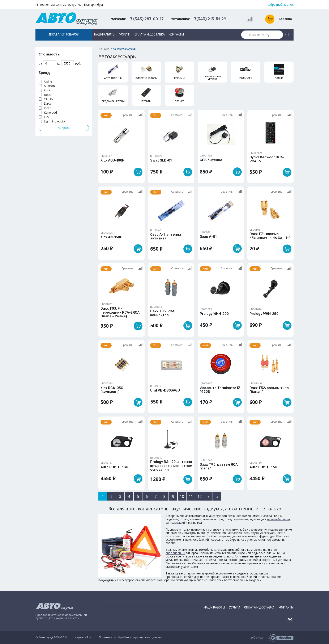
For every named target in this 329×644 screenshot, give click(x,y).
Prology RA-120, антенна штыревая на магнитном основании (171, 466)
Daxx (47, 103)
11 (191, 496)
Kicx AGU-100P (112, 160)
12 (200, 496)
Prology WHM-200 (214, 314)
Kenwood (50, 112)
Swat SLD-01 (161, 160)
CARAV (48, 99)
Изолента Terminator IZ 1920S (220, 390)
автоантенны (175, 553)
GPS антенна (211, 160)
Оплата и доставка (150, 35)
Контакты (176, 35)
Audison (49, 86)
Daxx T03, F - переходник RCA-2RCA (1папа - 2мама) (120, 312)
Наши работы (105, 35)
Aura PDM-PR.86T (115, 467)
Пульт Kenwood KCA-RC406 (267, 159)
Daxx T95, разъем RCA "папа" (219, 466)
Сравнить (132, 115)
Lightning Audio (54, 121)
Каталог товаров (64, 35)
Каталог (104, 48)
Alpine (48, 81)
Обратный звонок (281, 5)
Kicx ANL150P (111, 237)
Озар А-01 (208, 237)
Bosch (48, 95)
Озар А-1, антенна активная (166, 236)
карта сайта (83, 637)
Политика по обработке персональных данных (131, 637)
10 (182, 496)
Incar (47, 108)
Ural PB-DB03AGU (165, 390)
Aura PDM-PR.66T (264, 467)
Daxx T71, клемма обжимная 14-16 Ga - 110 (270, 236)
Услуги (125, 35)
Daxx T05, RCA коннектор (162, 313)
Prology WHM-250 (264, 314)
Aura (47, 90)
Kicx (47, 117)
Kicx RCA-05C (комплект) (112, 390)
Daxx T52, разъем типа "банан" (269, 390)
